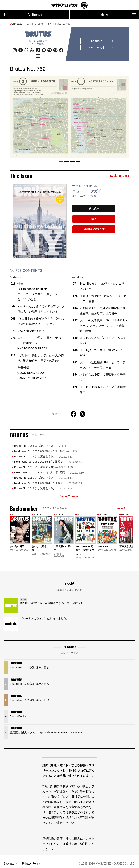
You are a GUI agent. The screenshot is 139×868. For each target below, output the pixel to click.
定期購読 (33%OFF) (94, 229)
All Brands (22, 15)
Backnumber (120, 176)
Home (27, 24)
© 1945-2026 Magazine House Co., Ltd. (107, 864)
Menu (118, 15)
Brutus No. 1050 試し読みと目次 (43, 478)
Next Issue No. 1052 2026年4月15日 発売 (49, 472)
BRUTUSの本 (101, 48)
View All (123, 508)
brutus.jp (102, 41)
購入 (94, 219)
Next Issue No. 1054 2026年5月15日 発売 (46, 451)
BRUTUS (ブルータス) (42, 24)
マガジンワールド (69, 5)
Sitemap (9, 864)
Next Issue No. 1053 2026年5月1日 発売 (48, 462)
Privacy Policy (31, 864)
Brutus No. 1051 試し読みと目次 (43, 467)
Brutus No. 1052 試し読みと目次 (43, 456)
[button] (61, 161)
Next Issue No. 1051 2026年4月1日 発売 (48, 483)
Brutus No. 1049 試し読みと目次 (43, 488)
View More (69, 496)
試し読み (94, 209)
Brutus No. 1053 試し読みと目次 (40, 446)
